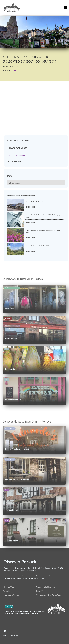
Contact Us (40, 591)
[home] (16, 7)
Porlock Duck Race (17, 161)
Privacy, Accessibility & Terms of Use (48, 595)
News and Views (9, 587)
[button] (65, 7)
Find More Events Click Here (21, 140)
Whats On (7, 591)
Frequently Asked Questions (45, 587)
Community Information (12, 595)
